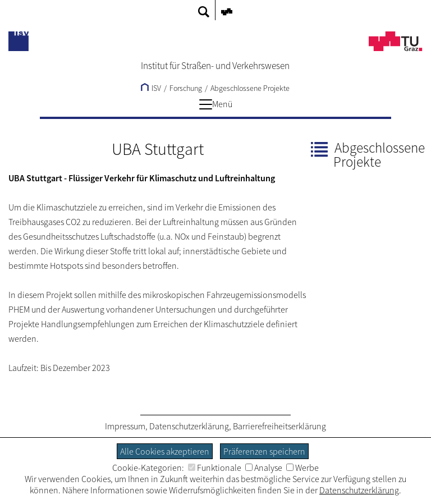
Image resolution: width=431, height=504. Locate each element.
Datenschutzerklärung (189, 426)
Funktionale (215, 468)
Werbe (302, 468)
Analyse (264, 468)
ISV (151, 88)
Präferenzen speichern (264, 451)
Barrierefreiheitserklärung (279, 426)
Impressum (125, 426)
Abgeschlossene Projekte (250, 88)
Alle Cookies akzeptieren (165, 451)
